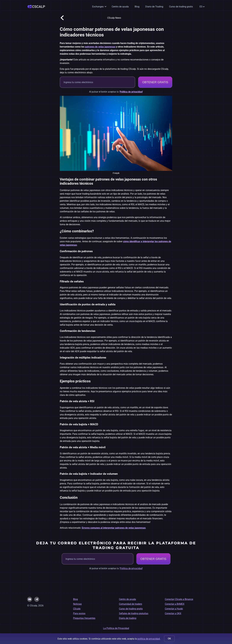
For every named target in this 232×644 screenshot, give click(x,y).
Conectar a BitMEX (175, 604)
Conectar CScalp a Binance (179, 599)
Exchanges (98, 7)
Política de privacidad (131, 92)
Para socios (79, 613)
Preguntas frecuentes (84, 618)
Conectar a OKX (173, 613)
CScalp (77, 609)
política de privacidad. (149, 639)
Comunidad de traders (130, 604)
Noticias (77, 604)
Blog (137, 7)
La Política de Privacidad (116, 628)
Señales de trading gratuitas (134, 613)
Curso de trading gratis (181, 7)
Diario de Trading (154, 7)
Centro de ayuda (120, 7)
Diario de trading (128, 618)
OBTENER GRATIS (155, 82)
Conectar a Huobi (174, 609)
